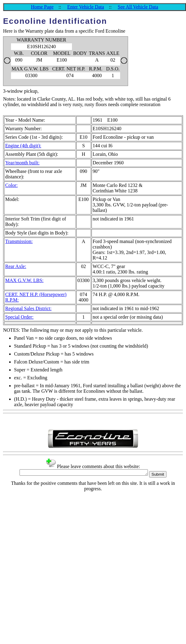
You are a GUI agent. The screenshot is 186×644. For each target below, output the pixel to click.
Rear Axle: (16, 266)
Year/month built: (22, 163)
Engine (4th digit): (23, 146)
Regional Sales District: (28, 308)
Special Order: (19, 317)
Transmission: (19, 241)
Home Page (42, 7)
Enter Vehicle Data (86, 7)
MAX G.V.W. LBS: (24, 280)
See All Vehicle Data (138, 7)
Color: (11, 185)
